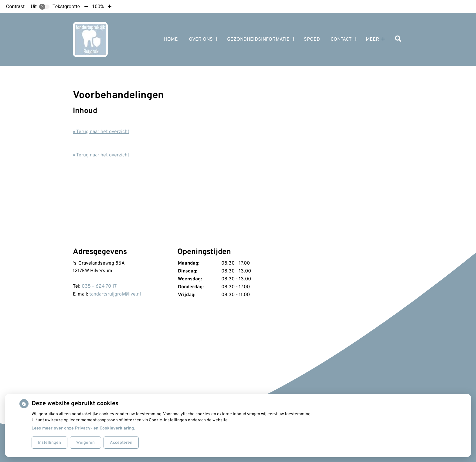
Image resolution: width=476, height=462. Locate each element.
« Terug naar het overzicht (101, 132)
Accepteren (121, 443)
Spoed (312, 39)
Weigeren (85, 443)
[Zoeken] (398, 39)
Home (171, 39)
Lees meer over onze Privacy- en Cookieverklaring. (83, 428)
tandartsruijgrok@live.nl (115, 294)
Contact (341, 39)
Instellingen (49, 443)
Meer (372, 39)
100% (98, 7)
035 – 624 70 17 (99, 286)
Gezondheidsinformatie (258, 39)
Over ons (201, 39)
